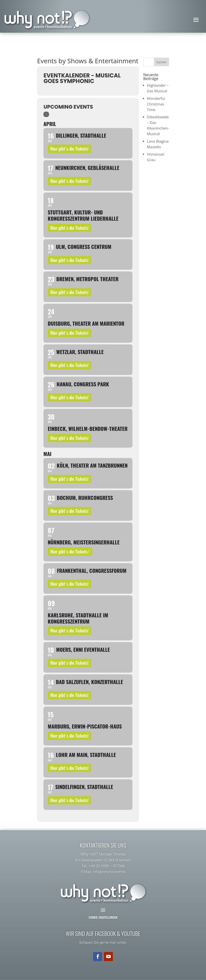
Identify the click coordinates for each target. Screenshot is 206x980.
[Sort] (46, 114)
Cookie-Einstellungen (103, 917)
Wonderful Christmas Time (156, 104)
